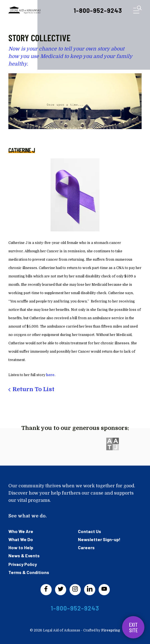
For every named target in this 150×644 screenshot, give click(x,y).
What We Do (21, 539)
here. (51, 375)
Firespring (111, 630)
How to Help (21, 547)
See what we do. (28, 516)
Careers (86, 547)
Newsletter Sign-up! (99, 539)
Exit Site (133, 627)
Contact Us (90, 531)
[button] (137, 11)
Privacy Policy (23, 564)
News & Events (24, 555)
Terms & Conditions (29, 572)
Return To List (34, 389)
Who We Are (21, 531)
